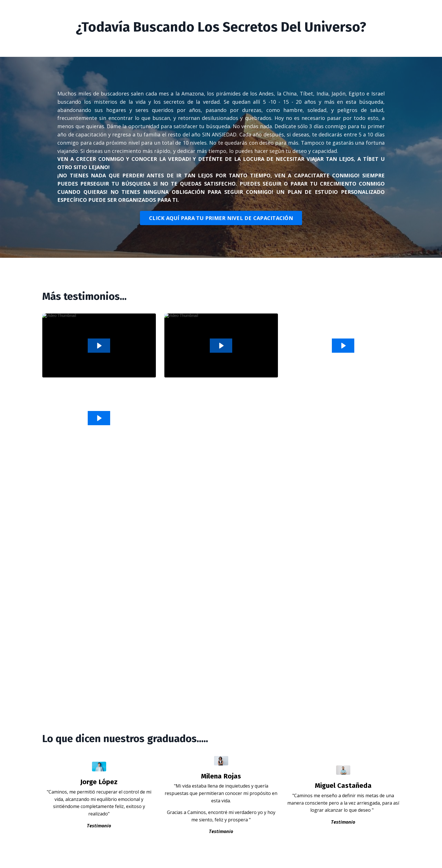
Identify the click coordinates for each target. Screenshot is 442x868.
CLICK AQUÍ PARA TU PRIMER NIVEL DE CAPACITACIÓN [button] (221, 218)
